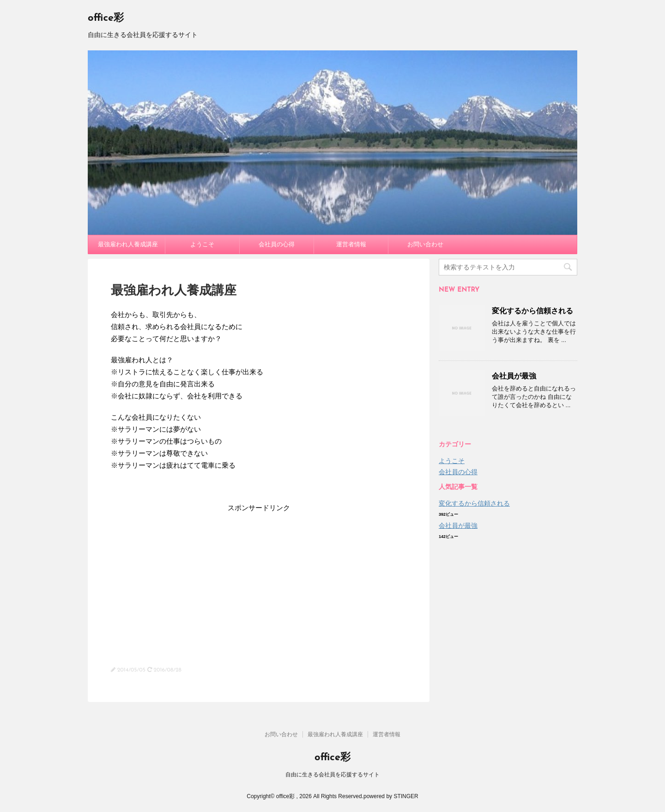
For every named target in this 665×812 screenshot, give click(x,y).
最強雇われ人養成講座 (128, 244)
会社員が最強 (514, 376)
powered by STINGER (391, 796)
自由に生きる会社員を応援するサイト (332, 775)
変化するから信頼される (532, 311)
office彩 (106, 18)
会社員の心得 (277, 244)
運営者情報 (351, 244)
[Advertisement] (259, 579)
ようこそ (202, 244)
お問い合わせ (425, 244)
